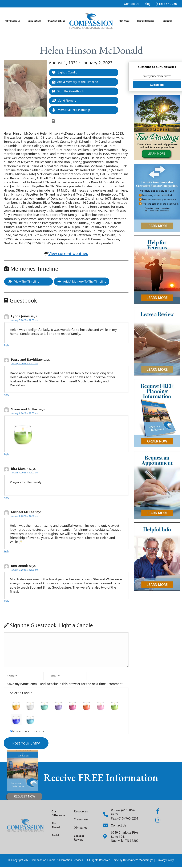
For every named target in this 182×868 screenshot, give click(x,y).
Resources (82, 811)
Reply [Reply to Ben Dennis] (6, 602)
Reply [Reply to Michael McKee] (6, 552)
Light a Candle (65, 73)
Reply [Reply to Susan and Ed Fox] (6, 455)
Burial (57, 836)
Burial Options (35, 21)
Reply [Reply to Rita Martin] (6, 498)
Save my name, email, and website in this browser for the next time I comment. (65, 685)
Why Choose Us (14, 21)
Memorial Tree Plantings (72, 111)
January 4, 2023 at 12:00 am (24, 364)
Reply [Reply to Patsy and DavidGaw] (6, 395)
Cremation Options (57, 21)
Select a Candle (21, 693)
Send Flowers (64, 101)
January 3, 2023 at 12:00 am (24, 321)
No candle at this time (28, 732)
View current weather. (68, 254)
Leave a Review (80, 839)
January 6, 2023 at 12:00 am (24, 571)
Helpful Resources (147, 21)
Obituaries (168, 21)
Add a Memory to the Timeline (76, 82)
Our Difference (60, 813)
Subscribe (157, 85)
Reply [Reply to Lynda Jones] (6, 346)
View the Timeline (24, 282)
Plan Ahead (125, 21)
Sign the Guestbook (68, 92)
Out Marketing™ (138, 861)
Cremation (82, 820)
